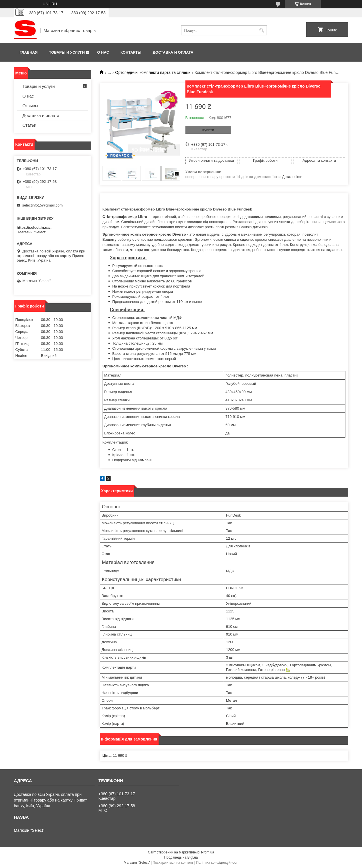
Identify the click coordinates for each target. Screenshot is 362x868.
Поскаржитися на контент (173, 863)
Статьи (30, 125)
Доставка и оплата (173, 52)
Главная (29, 52)
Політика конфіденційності (217, 863)
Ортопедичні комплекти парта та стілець (153, 72)
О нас (103, 52)
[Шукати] (262, 30)
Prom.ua (208, 852)
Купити (208, 130)
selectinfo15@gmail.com (43, 205)
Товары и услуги (67, 52)
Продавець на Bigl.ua (181, 857)
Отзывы (30, 106)
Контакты (131, 52)
